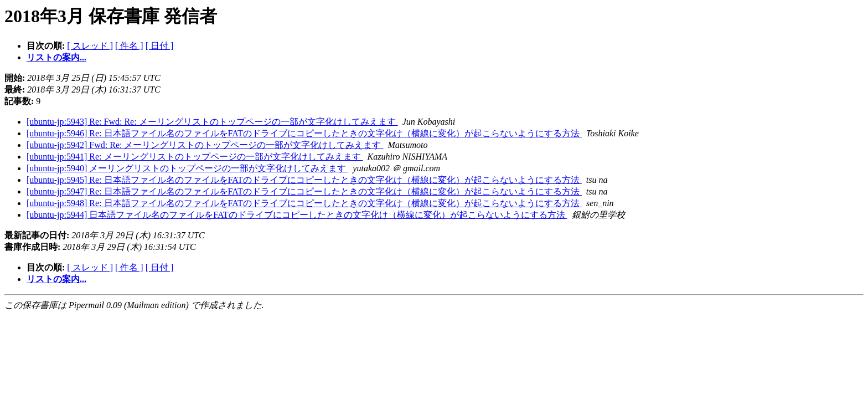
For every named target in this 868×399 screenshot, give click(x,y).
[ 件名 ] (129, 46)
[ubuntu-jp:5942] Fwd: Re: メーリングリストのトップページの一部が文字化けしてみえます (205, 145)
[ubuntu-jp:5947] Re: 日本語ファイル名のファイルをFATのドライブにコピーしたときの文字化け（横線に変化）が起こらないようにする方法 (304, 191)
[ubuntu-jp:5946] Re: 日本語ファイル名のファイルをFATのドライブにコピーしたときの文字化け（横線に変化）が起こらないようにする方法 (304, 133)
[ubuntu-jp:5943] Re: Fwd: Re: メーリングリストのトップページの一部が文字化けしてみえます (212, 122)
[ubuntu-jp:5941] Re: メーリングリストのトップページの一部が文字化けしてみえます (195, 157)
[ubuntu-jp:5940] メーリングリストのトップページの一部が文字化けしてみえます (187, 168)
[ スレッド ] (90, 46)
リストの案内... (56, 57)
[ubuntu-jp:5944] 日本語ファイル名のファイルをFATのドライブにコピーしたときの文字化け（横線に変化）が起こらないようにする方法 (297, 215)
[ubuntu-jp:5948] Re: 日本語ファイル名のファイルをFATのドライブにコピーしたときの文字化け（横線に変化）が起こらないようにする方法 (304, 203)
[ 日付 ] (160, 46)
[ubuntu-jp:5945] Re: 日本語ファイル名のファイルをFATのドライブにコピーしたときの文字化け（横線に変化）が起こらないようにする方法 (304, 180)
